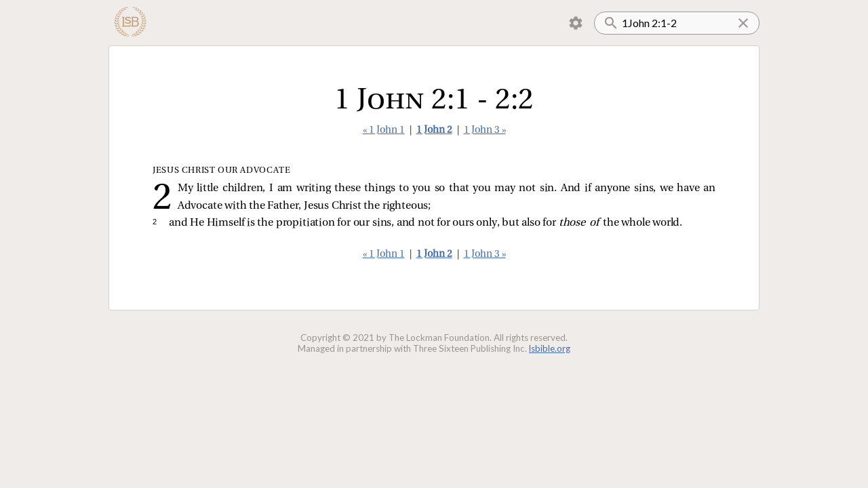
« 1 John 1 (384, 130)
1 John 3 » (485, 130)
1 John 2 (434, 130)
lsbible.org (550, 348)
